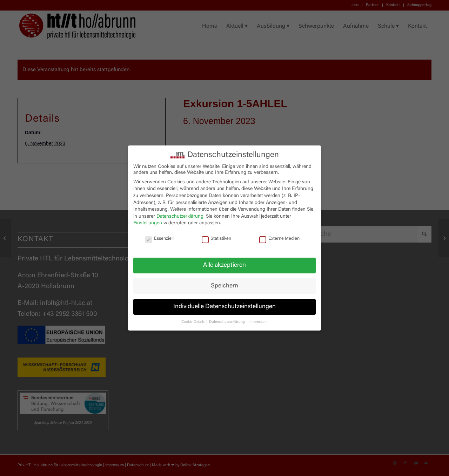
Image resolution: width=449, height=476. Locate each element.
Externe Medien (279, 239)
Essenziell (159, 239)
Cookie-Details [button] (193, 322)
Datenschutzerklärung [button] (227, 322)
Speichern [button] (224, 286)
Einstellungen (148, 223)
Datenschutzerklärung (180, 217)
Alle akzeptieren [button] (224, 265)
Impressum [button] (259, 322)
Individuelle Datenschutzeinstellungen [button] (224, 307)
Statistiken (217, 239)
